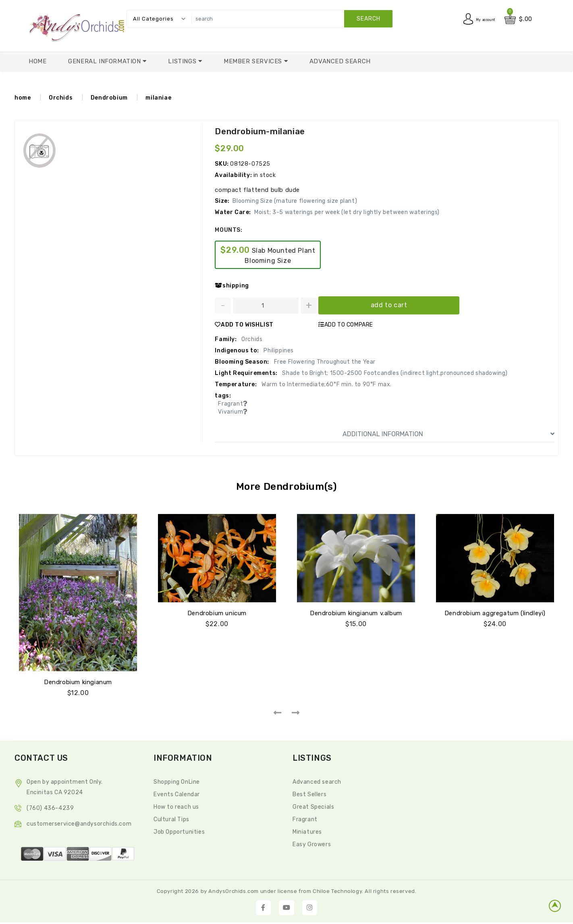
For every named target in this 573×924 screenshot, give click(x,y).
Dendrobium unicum (217, 612)
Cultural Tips (171, 818)
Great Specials (313, 805)
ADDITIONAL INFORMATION (448, 434)
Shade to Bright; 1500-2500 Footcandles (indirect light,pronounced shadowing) (394, 373)
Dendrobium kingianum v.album (356, 612)
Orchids (61, 98)
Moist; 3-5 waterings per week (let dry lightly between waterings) (347, 212)
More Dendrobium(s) (287, 486)
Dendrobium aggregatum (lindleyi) (495, 612)
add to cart (389, 305)
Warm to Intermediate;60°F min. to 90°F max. (326, 384)
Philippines (278, 351)
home (23, 98)
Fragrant (305, 818)
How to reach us (176, 805)
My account (479, 19)
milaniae (158, 98)
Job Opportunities (179, 830)
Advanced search (317, 780)
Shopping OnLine (177, 780)
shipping (232, 286)
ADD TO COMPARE (346, 325)
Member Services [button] (254, 61)
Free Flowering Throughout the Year (324, 362)
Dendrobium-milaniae (259, 131)
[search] (290, 19)
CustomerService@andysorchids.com (79, 822)
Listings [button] (183, 61)
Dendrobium (109, 98)
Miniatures (307, 830)
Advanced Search (340, 61)
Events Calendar (177, 793)
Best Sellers (309, 793)
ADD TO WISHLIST (244, 325)
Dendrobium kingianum (78, 681)
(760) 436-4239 (50, 806)
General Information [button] (105, 61)
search (369, 19)
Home (37, 61)
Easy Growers (312, 843)
